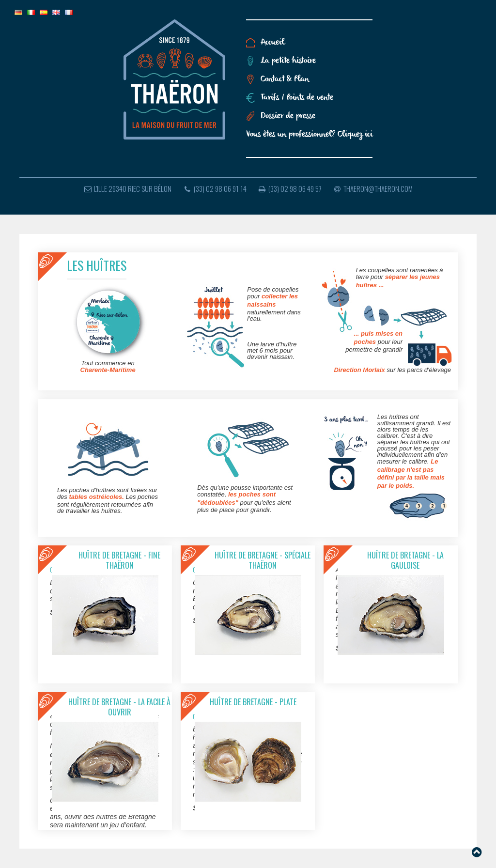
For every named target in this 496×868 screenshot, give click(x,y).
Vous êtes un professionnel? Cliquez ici (309, 134)
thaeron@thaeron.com (373, 188)
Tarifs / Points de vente (297, 98)
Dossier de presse (288, 116)
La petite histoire (288, 61)
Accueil (272, 42)
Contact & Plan (285, 79)
